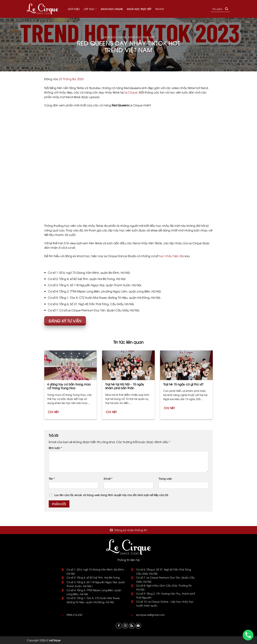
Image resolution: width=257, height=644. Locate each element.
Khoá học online (112, 9)
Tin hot (160, 9)
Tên (52, 478)
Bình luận (55, 448)
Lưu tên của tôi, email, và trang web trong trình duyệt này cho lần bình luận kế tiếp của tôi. (111, 495)
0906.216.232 (74, 615)
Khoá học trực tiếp (139, 9)
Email (108, 478)
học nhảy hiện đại (171, 256)
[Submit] (226, 9)
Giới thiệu (74, 9)
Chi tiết (53, 412)
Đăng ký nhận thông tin (131, 530)
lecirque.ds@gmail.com (150, 615)
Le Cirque (131, 92)
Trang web (165, 478)
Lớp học (90, 9)
